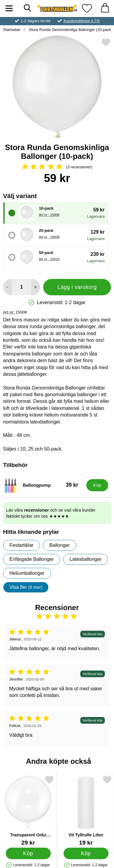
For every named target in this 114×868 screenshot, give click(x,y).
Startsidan (12, 30)
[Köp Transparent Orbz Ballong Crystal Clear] (28, 853)
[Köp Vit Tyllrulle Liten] (86, 853)
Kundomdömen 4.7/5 (82, 21)
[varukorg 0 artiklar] (105, 8)
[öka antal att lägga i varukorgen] (36, 287)
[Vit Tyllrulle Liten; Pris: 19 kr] (86, 810)
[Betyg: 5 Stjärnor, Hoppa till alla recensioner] (57, 167)
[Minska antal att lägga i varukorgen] (7, 287)
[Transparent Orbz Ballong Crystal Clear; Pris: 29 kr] (28, 810)
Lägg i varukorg (77, 287)
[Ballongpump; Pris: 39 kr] (43, 485)
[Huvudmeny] (9, 8)
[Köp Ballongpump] (97, 485)
